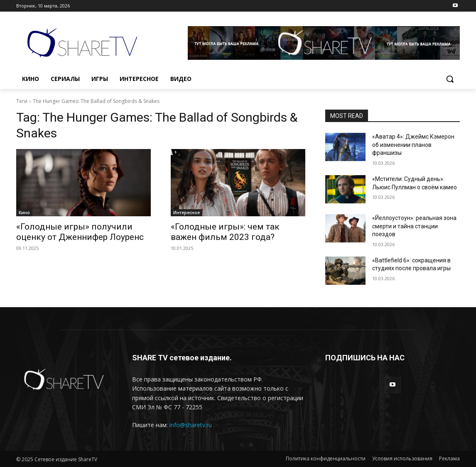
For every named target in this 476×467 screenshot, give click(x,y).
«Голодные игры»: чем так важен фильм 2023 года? (225, 232)
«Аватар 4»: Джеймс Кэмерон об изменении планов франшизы (413, 145)
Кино (24, 213)
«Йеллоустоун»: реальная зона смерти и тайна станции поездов (414, 226)
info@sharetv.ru (191, 425)
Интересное (186, 213)
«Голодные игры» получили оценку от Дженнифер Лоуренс (80, 232)
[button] (450, 79)
